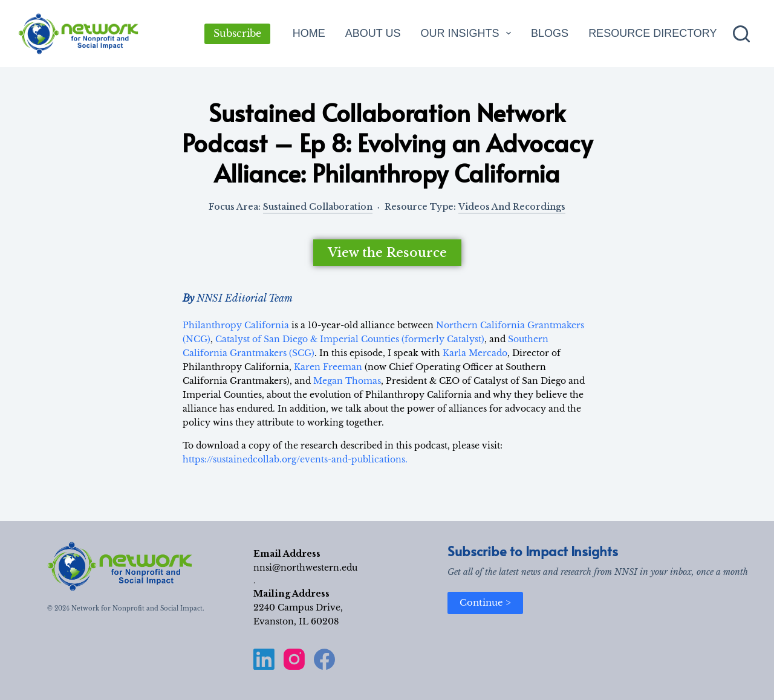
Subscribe (237, 33)
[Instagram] (294, 659)
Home (309, 33)
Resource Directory (652, 33)
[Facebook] (324, 659)
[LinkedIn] (264, 659)
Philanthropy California (236, 325)
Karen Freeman (328, 367)
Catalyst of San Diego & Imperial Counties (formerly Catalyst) (350, 339)
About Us (373, 33)
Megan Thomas (347, 381)
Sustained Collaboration (318, 207)
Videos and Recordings (512, 207)
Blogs (550, 33)
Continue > (485, 602)
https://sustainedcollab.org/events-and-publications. (295, 459)
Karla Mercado (475, 353)
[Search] (741, 34)
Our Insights (468, 33)
